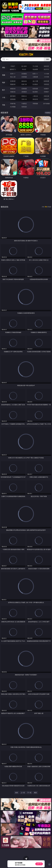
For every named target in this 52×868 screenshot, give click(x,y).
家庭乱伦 (24, 96)
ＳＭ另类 (46, 77)
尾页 (35, 793)
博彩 (4, 68)
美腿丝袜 (13, 92)
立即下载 (39, 864)
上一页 (23, 793)
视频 (4, 75)
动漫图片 (46, 89)
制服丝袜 (13, 84)
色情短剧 (24, 107)
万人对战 (35, 66)
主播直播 (35, 77)
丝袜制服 (24, 77)
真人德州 (24, 66)
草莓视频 (35, 104)
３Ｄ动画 (46, 74)
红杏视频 (13, 107)
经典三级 (24, 84)
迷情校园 (13, 99)
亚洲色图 (24, 89)
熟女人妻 (13, 77)
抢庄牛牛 (46, 69)
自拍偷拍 (24, 74)
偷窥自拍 (13, 89)
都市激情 (13, 96)
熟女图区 (35, 92)
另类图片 (46, 92)
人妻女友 (35, 96)
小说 (4, 97)
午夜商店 (24, 104)
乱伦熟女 (35, 84)
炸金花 (24, 69)
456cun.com (26, 55)
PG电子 (13, 66)
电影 (4, 82)
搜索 (48, 59)
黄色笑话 (35, 99)
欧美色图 (35, 89)
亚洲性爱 (13, 81)
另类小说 (24, 99)
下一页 (29, 793)
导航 (4, 105)
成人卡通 (35, 81)
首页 (17, 793)
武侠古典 (46, 96)
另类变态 (46, 84)
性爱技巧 (46, 99)
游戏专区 (46, 66)
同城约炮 (13, 104)
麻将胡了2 (13, 69)
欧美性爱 (46, 81)
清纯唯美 (24, 92)
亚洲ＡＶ (13, 74)
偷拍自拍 (24, 81)
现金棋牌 (35, 69)
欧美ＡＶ (35, 74)
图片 (4, 90)
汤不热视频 (46, 104)
